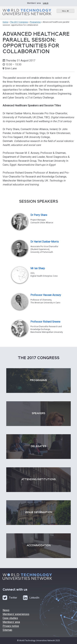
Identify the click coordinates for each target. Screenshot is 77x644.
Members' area (11, 622)
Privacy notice (11, 626)
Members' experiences (16, 614)
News (6, 610)
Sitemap (7, 630)
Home (5, 22)
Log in (46, 3)
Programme (35, 22)
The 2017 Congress (19, 22)
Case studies (10, 618)
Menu (64, 11)
